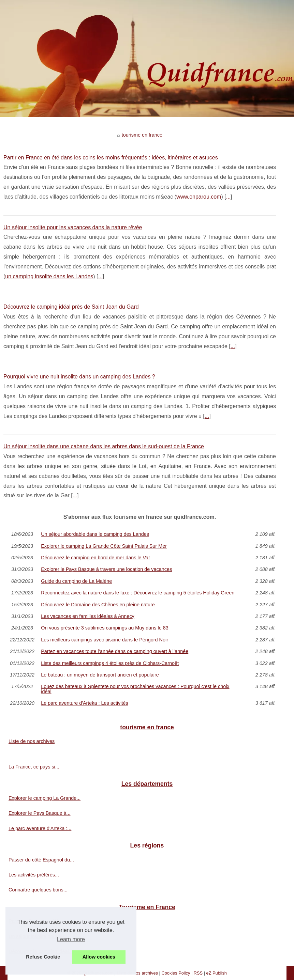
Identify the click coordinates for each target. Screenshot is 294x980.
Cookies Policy (176, 973)
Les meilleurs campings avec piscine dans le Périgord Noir (105, 640)
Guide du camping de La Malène (76, 581)
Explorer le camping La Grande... (45, 798)
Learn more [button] (71, 939)
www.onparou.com (199, 197)
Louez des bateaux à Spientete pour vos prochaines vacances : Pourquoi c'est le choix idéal (135, 689)
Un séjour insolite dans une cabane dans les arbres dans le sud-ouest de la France (104, 446)
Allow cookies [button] (99, 957)
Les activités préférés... (34, 875)
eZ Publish (217, 973)
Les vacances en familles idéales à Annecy (88, 616)
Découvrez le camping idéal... (41, 951)
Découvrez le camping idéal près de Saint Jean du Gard (71, 307)
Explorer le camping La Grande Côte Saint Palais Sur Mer (104, 546)
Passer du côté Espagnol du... (41, 860)
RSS (198, 973)
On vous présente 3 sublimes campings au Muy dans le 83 (105, 628)
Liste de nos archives (32, 741)
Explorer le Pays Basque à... (40, 813)
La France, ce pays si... (34, 767)
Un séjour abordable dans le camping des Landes (95, 534)
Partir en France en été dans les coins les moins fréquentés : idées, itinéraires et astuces (111, 158)
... (228, 197)
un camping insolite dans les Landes (49, 276)
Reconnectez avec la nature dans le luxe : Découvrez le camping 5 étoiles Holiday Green (138, 593)
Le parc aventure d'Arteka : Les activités (85, 703)
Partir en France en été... (36, 921)
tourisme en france (142, 135)
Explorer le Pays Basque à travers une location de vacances (106, 569)
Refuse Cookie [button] (43, 957)
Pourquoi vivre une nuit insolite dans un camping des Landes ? (79, 377)
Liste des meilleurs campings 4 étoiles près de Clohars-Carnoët (110, 663)
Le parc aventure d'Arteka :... (40, 828)
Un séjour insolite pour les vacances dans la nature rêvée (73, 227)
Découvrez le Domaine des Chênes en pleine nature (98, 605)
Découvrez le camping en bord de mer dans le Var (95, 558)
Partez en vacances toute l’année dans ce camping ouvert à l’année (115, 651)
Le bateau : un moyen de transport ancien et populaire (100, 675)
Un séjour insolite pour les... (39, 936)
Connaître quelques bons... (38, 890)
